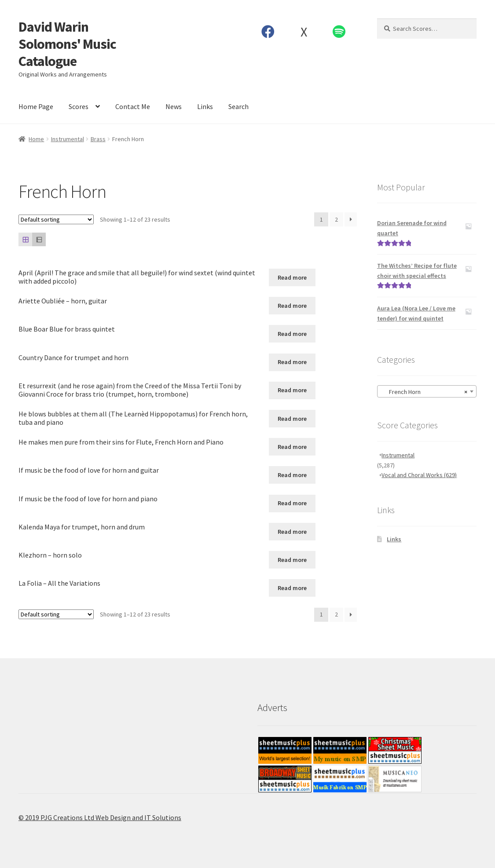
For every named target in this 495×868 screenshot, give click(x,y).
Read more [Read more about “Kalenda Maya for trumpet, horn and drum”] (292, 532)
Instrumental (68, 139)
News (174, 106)
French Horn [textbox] (424, 392)
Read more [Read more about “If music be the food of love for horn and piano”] (292, 503)
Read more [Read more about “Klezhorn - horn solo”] (292, 560)
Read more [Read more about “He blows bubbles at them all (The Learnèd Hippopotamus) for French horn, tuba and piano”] (292, 419)
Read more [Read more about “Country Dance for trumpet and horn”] (292, 362)
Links (205, 106)
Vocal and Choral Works (419, 475)
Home (36, 139)
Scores (79, 106)
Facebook (268, 32)
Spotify (339, 32)
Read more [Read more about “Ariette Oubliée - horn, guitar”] (292, 306)
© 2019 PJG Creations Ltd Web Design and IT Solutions (100, 817)
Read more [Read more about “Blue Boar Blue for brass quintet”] (292, 334)
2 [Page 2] (336, 219)
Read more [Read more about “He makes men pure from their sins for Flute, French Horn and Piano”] (292, 447)
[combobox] (427, 391)
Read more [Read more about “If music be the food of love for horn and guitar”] (292, 475)
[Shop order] (56, 219)
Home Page (36, 106)
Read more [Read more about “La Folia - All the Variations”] (292, 588)
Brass (98, 139)
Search (238, 106)
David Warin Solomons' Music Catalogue (67, 44)
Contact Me (133, 106)
